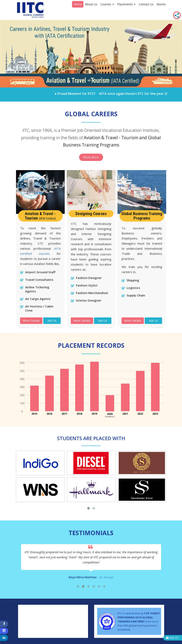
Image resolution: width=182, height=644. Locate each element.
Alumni (161, 4)
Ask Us (52, 321)
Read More (91, 157)
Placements (126, 4)
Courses (107, 4)
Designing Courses (91, 214)
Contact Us (146, 4)
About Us (91, 4)
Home (78, 4)
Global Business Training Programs (142, 216)
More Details (31, 321)
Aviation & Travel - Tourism (40, 216)
